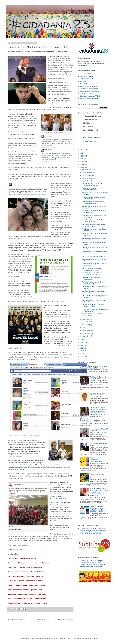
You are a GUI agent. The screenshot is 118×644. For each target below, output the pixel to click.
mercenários (67, 310)
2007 (82, 357)
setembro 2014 (87, 178)
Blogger (94, 638)
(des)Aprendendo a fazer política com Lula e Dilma (27, 599)
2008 (82, 354)
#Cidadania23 (83, 65)
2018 (82, 156)
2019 (82, 153)
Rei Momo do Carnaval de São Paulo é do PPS (98, 378)
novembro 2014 (87, 173)
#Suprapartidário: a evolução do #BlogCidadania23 (96, 460)
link (72, 201)
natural (29, 449)
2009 (82, 351)
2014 (82, 167)
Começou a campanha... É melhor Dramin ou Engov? (28, 594)
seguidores (28, 476)
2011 (82, 345)
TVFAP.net (83, 84)
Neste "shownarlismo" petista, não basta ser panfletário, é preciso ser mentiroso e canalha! (98, 509)
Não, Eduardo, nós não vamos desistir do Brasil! (26, 572)
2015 (82, 164)
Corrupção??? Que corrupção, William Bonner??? (27, 567)
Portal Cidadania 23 (86, 79)
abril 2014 (85, 328)
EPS (67, 483)
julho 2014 (86, 319)
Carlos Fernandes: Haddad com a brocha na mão (93, 278)
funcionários (24, 118)
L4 (59, 518)
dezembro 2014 (87, 170)
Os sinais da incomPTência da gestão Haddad (25, 590)
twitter (52, 474)
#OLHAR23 (84, 81)
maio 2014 (86, 325)
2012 (82, 342)
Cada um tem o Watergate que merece (22, 558)
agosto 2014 (86, 181)
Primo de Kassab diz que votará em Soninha (98, 394)
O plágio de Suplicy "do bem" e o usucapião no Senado (92, 184)
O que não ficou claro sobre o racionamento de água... (91, 274)
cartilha (41, 538)
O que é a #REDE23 (87, 94)
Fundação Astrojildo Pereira (89, 99)
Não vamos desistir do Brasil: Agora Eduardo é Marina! (93, 225)
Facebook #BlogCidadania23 (89, 89)
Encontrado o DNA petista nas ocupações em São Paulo (29, 563)
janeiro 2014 (86, 336)
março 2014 (86, 330)
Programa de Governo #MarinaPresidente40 (89, 189)
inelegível (11, 454)
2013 (82, 340)
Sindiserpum (23, 467)
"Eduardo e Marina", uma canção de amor (93, 366)
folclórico (25, 134)
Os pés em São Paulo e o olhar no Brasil (95, 256)
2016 (82, 162)
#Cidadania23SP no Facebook (90, 91)
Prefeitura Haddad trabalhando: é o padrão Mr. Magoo (93, 283)
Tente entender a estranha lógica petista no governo (27, 603)
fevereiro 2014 (87, 333)
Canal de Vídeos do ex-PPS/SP (90, 96)
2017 (82, 159)
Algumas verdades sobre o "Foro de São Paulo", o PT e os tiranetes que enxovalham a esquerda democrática (99, 492)
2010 (82, 348)
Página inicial (41, 620)
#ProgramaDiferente (87, 76)
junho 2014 (86, 322)
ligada (69, 487)
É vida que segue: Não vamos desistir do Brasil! (98, 475)
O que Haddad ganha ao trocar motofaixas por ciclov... (92, 269)
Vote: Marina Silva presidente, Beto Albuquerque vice (93, 221)
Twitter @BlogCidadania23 (89, 86)
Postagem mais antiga (65, 620)
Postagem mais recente (16, 620)
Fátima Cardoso (61, 498)
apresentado (52, 168)
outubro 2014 (87, 175)
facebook (31, 154)
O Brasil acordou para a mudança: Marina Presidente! (93, 203)
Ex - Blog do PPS (86, 74)
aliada (17, 451)
